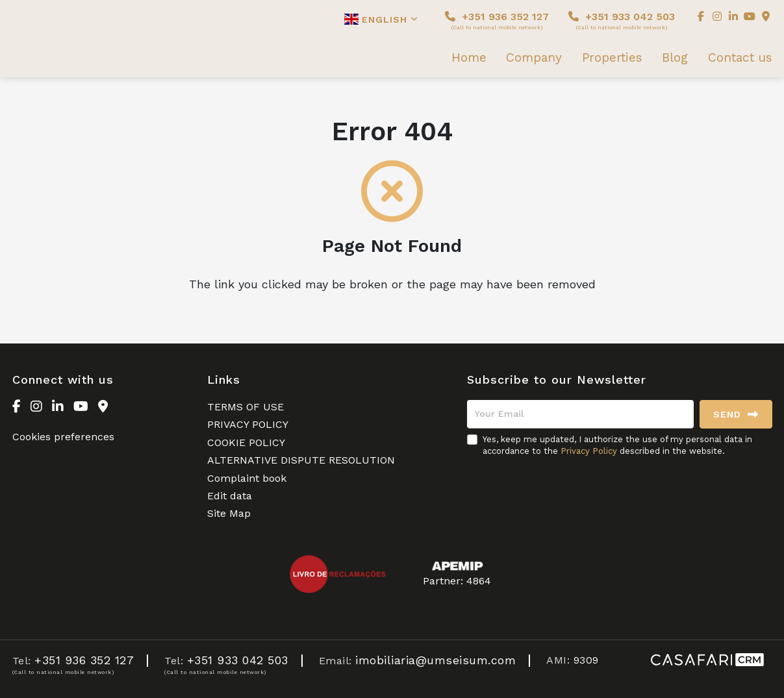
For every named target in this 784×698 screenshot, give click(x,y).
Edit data (230, 496)
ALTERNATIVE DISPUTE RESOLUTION (301, 460)
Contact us (740, 58)
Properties (612, 58)
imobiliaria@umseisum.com (436, 660)
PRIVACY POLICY (248, 424)
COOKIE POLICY (246, 442)
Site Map (229, 513)
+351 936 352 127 (497, 20)
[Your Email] (580, 414)
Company (534, 58)
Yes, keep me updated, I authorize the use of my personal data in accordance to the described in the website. (617, 445)
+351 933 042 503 (622, 20)
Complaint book (247, 478)
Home (469, 58)
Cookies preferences (63, 437)
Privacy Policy (589, 451)
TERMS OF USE (246, 407)
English (381, 19)
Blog (675, 58)
